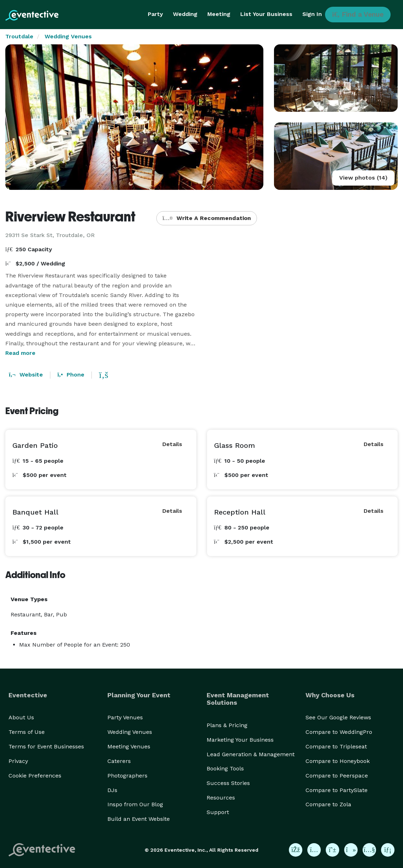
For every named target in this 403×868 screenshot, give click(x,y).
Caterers (119, 761)
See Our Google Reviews (338, 717)
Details (172, 444)
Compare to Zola (328, 804)
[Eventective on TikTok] (351, 850)
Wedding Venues (68, 36)
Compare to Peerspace (337, 776)
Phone (71, 375)
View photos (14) (363, 178)
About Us (21, 717)
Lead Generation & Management (251, 754)
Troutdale (19, 36)
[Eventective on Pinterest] (332, 850)
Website (26, 375)
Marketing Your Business (240, 740)
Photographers (127, 776)
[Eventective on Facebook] (296, 850)
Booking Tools (225, 768)
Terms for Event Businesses (46, 746)
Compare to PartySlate (337, 790)
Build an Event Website (139, 819)
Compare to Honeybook (338, 761)
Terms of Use (27, 732)
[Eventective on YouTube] (369, 850)
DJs (112, 790)
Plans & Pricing (227, 725)
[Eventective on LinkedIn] (388, 850)
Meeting (219, 14)
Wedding (185, 14)
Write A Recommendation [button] (206, 218)
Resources (221, 798)
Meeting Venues (129, 746)
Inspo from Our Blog (135, 804)
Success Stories (228, 783)
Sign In (312, 14)
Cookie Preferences (35, 776)
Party (155, 14)
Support (218, 812)
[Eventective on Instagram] (314, 850)
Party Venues (125, 717)
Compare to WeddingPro (339, 732)
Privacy (18, 761)
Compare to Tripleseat (336, 746)
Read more (20, 353)
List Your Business (266, 14)
